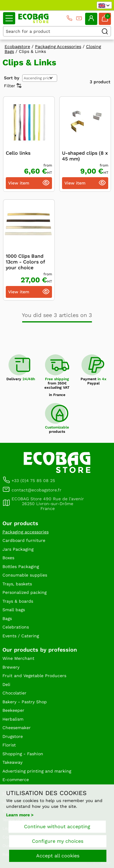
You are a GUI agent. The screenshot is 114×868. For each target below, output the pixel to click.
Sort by (12, 78)
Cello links (18, 153)
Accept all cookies (58, 856)
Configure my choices (58, 841)
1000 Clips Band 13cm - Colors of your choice (25, 262)
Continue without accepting (57, 827)
